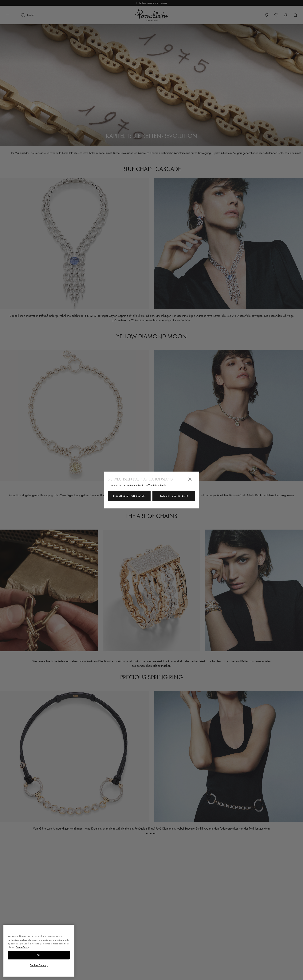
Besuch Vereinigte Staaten (129, 496)
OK (39, 955)
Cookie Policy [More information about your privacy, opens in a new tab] (22, 947)
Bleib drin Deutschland (174, 496)
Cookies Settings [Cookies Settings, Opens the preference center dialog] (39, 965)
